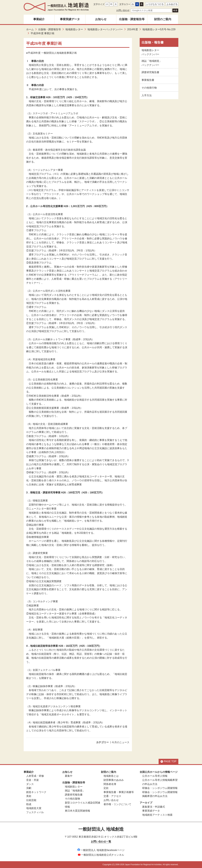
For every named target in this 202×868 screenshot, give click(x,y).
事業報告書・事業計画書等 (119, 792)
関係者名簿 (110, 784)
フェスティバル (35, 812)
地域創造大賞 (34, 808)
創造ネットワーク (36, 792)
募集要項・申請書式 (154, 807)
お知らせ (101, 19)
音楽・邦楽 (33, 780)
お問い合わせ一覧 (101, 841)
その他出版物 (72, 799)
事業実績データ (70, 19)
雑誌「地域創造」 (75, 791)
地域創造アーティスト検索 (157, 815)
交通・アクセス (112, 796)
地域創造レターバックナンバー (105, 29)
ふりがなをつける (155, 4)
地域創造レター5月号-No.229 (159, 29)
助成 (29, 804)
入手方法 (147, 95)
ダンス (30, 784)
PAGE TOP (168, 761)
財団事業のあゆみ (114, 780)
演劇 (29, 788)
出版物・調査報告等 (132, 19)
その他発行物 (149, 88)
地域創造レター (74, 29)
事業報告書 (148, 80)
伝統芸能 (31, 800)
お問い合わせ (123, 10)
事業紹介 (39, 19)
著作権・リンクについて (117, 804)
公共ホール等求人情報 (155, 776)
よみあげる (172, 4)
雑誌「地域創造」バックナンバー (152, 63)
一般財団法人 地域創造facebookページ (101, 850)
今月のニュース (121, 742)
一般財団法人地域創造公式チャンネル (101, 855)
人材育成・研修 (35, 776)
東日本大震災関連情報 (77, 811)
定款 (106, 788)
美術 (29, 796)
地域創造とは (111, 776)
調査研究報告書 (150, 72)
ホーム (30, 29)
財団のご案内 (163, 19)
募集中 (69, 776)
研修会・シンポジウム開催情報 (160, 788)
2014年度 (133, 29)
